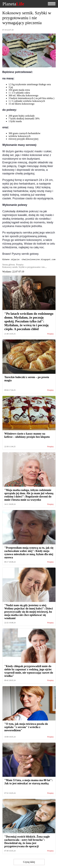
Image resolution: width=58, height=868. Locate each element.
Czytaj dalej (29, 862)
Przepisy (50, 334)
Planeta (13, 4)
